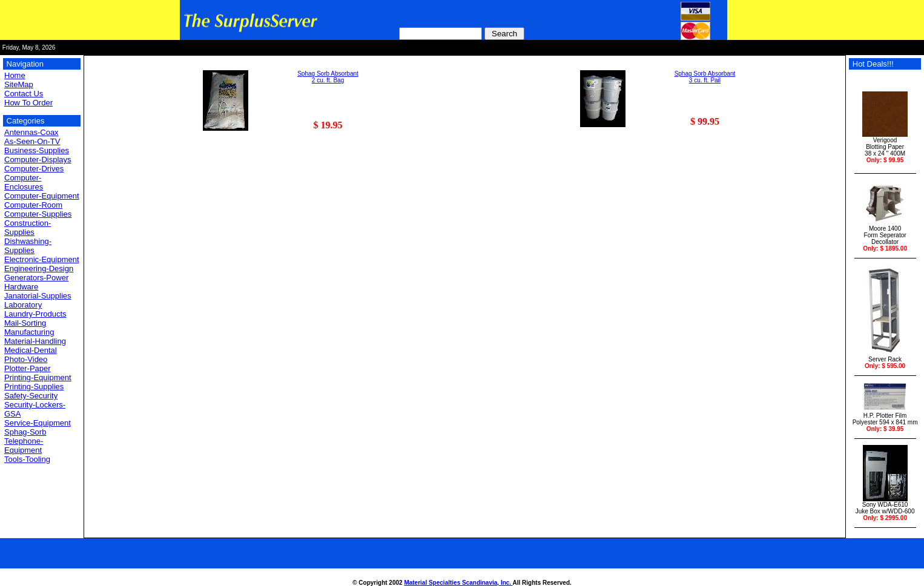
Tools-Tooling (27, 459)
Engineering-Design (39, 268)
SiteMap (19, 84)
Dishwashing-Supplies (28, 246)
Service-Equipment (38, 423)
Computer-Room (33, 205)
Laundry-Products (35, 314)
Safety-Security (31, 396)
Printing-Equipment (38, 377)
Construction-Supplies (28, 228)
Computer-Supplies (38, 214)
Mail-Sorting (25, 323)
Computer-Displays (38, 160)
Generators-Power (36, 278)
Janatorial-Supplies (38, 296)
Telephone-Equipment (24, 446)
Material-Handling (35, 341)
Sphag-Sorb (25, 432)
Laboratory (23, 305)
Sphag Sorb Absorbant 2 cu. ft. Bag (328, 77)
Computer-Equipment (42, 196)
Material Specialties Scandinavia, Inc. (458, 583)
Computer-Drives (34, 169)
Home (15, 75)
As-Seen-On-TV (32, 141)
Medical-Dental (31, 350)
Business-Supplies (37, 150)
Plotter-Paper (28, 368)
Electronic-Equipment (42, 259)
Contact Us (24, 94)
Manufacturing (29, 332)
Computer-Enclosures (24, 182)
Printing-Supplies (34, 387)
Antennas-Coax (31, 132)
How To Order (28, 103)
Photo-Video (26, 359)
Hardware (21, 287)
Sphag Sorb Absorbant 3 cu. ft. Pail (705, 77)
